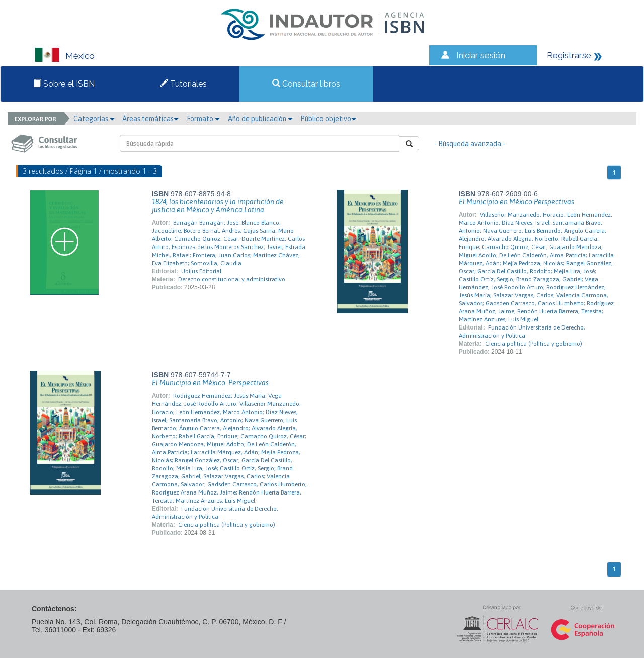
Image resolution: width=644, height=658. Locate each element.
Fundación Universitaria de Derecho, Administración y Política (522, 332)
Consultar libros (306, 84)
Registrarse (569, 55)
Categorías (94, 119)
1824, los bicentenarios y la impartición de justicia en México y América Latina (218, 206)
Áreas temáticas (150, 119)
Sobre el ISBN (64, 84)
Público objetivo (328, 119)
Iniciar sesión (481, 55)
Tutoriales (183, 84)
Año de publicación (260, 119)
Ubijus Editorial (201, 271)
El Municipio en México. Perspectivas (210, 383)
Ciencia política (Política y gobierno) (534, 344)
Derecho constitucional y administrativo (232, 279)
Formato (203, 119)
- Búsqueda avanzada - (470, 144)
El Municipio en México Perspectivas (516, 202)
